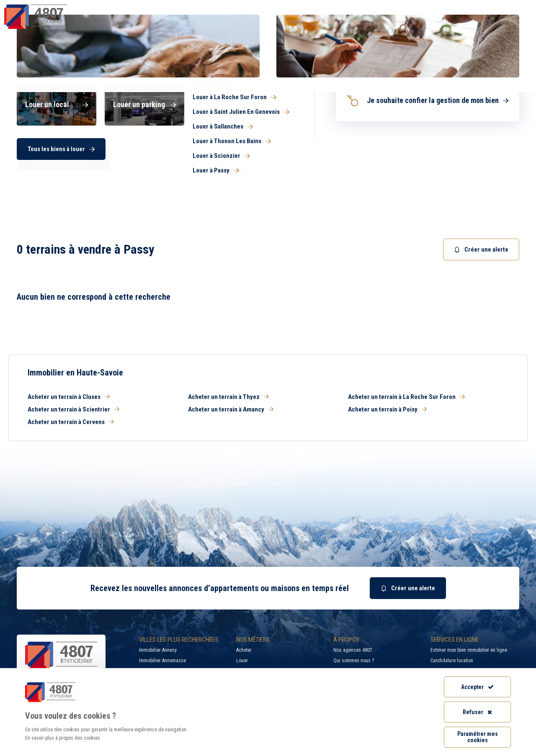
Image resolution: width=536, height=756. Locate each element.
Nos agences (493, 23)
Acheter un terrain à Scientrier (73, 409)
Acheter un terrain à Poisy (387, 409)
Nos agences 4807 (353, 650)
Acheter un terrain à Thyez (228, 397)
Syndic (331, 23)
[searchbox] (299, 149)
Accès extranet (501, 6)
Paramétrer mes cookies (478, 737)
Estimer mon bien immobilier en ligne (469, 650)
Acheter (244, 650)
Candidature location (452, 661)
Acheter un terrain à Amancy (231, 409)
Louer (242, 661)
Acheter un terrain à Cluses (69, 397)
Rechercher (486, 149)
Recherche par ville (358, 6)
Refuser (477, 712)
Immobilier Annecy (158, 650)
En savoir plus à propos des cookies (63, 738)
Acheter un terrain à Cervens (71, 422)
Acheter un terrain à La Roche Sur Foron (406, 397)
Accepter (477, 687)
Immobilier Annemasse (162, 661)
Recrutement (433, 6)
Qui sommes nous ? (354, 661)
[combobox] (316, 149)
